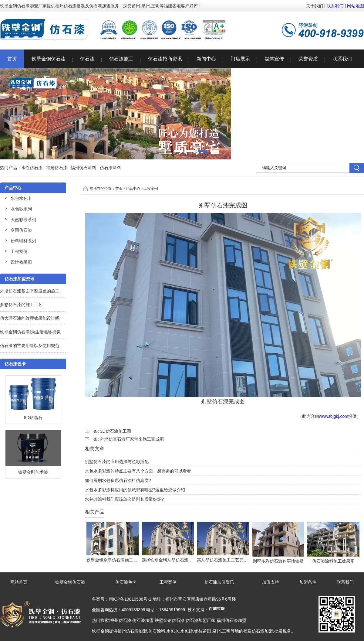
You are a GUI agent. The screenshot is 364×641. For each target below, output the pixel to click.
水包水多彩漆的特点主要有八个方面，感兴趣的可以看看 (138, 471)
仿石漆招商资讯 (165, 59)
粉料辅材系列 (23, 241)
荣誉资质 (308, 59)
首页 (12, 59)
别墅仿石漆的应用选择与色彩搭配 (117, 462)
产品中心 (133, 189)
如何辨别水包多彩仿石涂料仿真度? (118, 480)
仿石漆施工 (121, 59)
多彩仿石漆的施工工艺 (21, 305)
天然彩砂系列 (23, 220)
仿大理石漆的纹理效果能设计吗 (30, 318)
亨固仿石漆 (21, 230)
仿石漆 (87, 59)
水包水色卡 (21, 198)
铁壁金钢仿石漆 (49, 59)
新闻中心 (206, 59)
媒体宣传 (274, 59)
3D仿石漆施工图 (116, 431)
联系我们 (335, 6)
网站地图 (356, 6)
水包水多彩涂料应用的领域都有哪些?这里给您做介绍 (135, 490)
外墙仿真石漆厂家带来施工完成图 (132, 439)
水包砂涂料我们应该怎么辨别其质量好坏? (124, 499)
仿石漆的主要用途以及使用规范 (30, 346)
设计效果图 (21, 262)
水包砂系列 (21, 209)
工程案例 (19, 251)
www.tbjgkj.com (334, 416)
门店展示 (240, 59)
